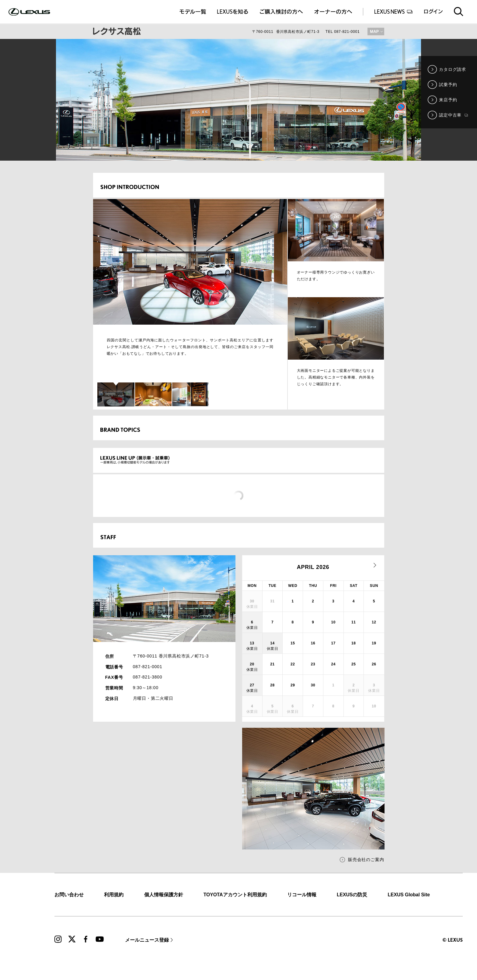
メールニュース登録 (147, 940)
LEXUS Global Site (409, 895)
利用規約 (114, 895)
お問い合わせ (69, 895)
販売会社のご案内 (366, 860)
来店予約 (448, 100)
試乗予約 (448, 85)
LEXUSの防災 (352, 895)
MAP (376, 31)
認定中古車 (453, 115)
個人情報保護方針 (164, 895)
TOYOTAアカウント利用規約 (235, 895)
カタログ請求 (453, 69)
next (375, 565)
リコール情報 (302, 895)
